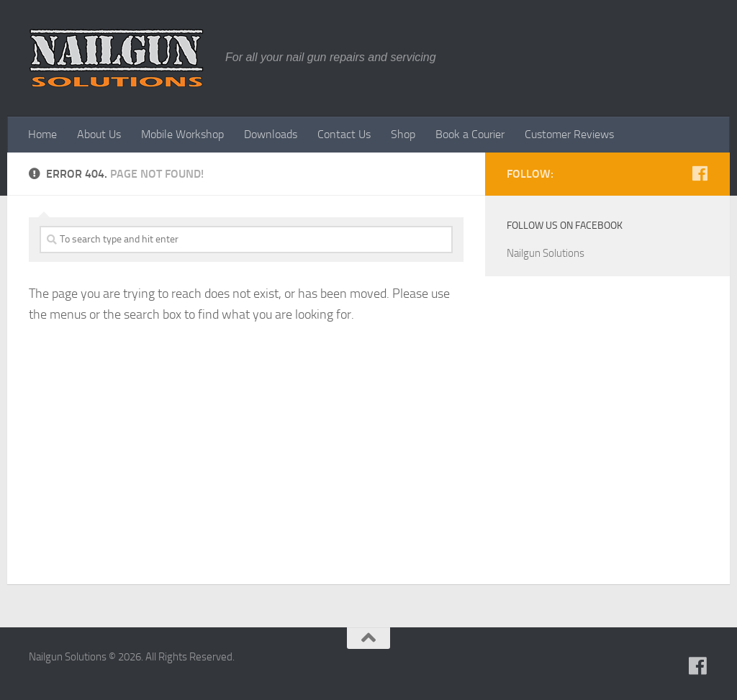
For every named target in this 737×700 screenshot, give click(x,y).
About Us (99, 134)
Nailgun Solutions (546, 253)
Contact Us (344, 134)
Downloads (271, 134)
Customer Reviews (569, 134)
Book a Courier (470, 134)
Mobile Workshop (182, 134)
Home (42, 134)
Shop (403, 134)
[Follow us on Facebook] (700, 173)
